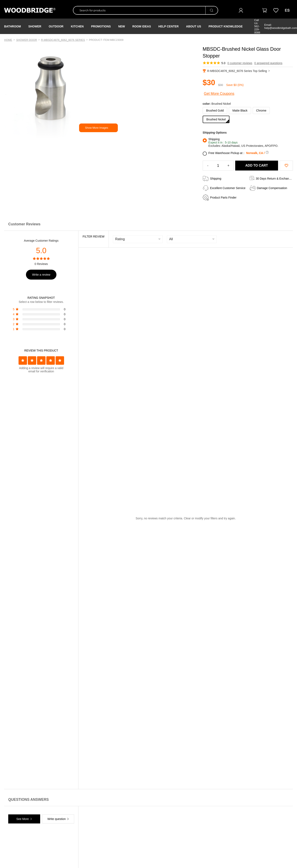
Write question (57, 819)
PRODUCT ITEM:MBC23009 (106, 40)
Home (8, 40)
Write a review (41, 275)
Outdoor (56, 26)
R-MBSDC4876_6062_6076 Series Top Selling (236, 71)
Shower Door (26, 40)
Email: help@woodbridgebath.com (281, 26)
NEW (122, 26)
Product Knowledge (226, 26)
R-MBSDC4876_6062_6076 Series (63, 40)
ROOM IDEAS (142, 26)
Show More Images (97, 128)
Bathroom (12, 26)
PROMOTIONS (101, 26)
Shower (35, 26)
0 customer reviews (240, 63)
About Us (194, 26)
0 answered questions (268, 63)
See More (23, 819)
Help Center (169, 26)
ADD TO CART (257, 165)
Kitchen (77, 26)
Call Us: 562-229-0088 (257, 26)
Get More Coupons (219, 94)
